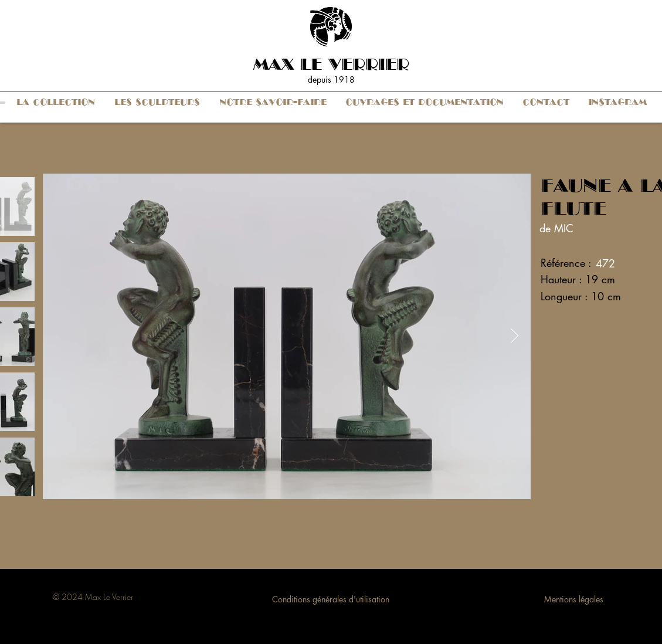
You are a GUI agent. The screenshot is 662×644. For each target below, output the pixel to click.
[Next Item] (515, 336)
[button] (56, 102)
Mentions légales (574, 599)
